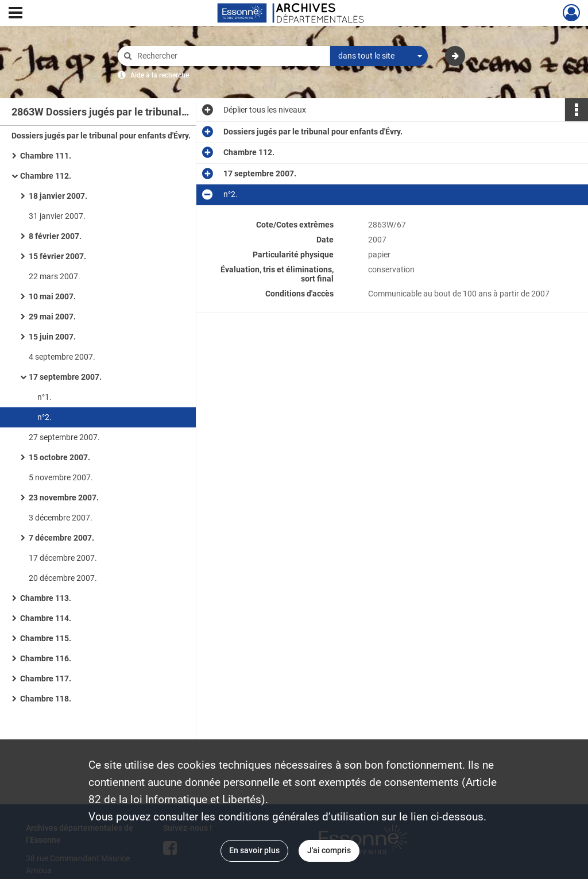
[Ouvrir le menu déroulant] (16, 14)
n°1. (45, 397)
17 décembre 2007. (63, 558)
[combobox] (379, 56)
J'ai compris (329, 850)
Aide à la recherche (160, 75)
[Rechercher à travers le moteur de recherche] (230, 56)
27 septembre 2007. (64, 437)
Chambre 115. (46, 638)
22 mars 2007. (55, 276)
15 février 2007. (57, 256)
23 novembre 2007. (64, 498)
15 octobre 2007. (59, 457)
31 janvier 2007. (57, 216)
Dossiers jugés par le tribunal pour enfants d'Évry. (101, 136)
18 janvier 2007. (58, 196)
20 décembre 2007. (63, 578)
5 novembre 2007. (61, 477)
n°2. (45, 417)
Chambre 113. (46, 598)
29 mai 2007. (52, 317)
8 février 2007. (55, 236)
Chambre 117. (46, 678)
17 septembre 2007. (65, 377)
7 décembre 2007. (61, 538)
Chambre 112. (46, 176)
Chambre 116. (46, 658)
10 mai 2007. (52, 296)
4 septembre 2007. (62, 357)
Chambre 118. (46, 699)
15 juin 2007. (52, 337)
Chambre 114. (46, 618)
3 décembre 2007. (61, 518)
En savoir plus (254, 850)
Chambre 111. (46, 156)
